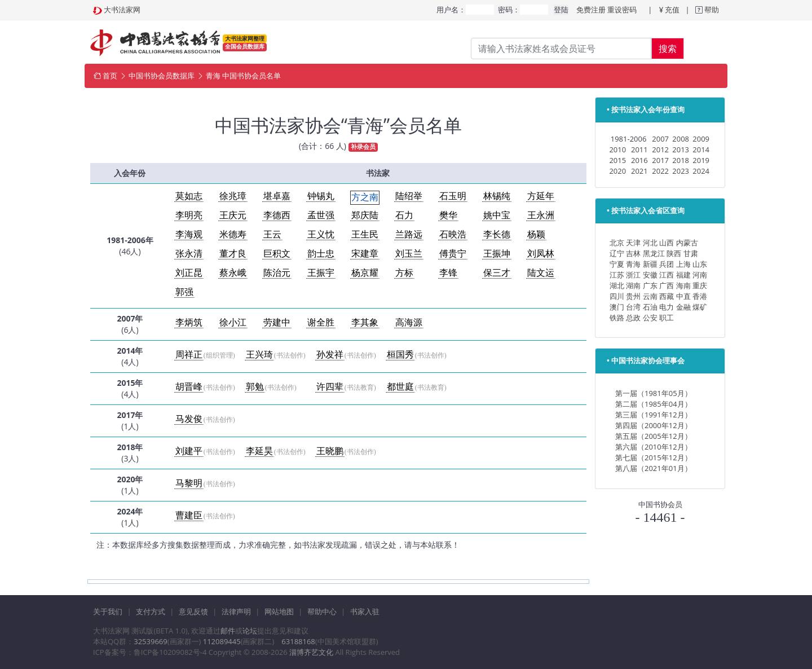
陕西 (674, 253)
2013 (681, 149)
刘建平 (189, 451)
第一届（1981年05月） (654, 393)
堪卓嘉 (277, 196)
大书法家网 (122, 10)
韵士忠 (321, 254)
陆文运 (541, 273)
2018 (681, 160)
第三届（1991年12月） (654, 415)
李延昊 (259, 451)
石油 (650, 307)
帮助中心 (322, 611)
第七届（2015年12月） (654, 457)
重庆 (700, 285)
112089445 (222, 641)
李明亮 (189, 215)
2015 (617, 160)
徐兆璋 (233, 196)
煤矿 (700, 307)
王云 (272, 234)
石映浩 (453, 234)
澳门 (617, 307)
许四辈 (330, 387)
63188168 (298, 641)
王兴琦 (259, 355)
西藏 (667, 296)
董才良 (233, 254)
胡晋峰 (189, 387)
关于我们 (108, 611)
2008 (681, 139)
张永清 (189, 254)
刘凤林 (541, 254)
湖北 (617, 285)
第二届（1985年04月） (654, 404)
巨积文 (277, 254)
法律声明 (236, 611)
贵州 (633, 296)
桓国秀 (400, 355)
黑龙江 (654, 253)
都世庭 (400, 387)
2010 (617, 149)
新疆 (650, 264)
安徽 (650, 275)
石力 (404, 215)
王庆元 (233, 215)
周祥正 (189, 355)
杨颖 (536, 234)
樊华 (448, 215)
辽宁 (617, 253)
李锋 (448, 273)
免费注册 (591, 10)
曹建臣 (189, 515)
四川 (617, 296)
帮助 (711, 10)
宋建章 (365, 254)
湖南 (633, 285)
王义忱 (321, 234)
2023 (681, 171)
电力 (667, 307)
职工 (667, 318)
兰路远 (409, 234)
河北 (650, 243)
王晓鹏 (330, 451)
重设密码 (622, 10)
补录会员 (363, 147)
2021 (639, 171)
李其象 (365, 322)
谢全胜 (321, 322)
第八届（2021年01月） (654, 468)
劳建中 (277, 322)
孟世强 (321, 215)
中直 (683, 296)
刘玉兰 (409, 254)
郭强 (184, 292)
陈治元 (277, 273)
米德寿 (233, 234)
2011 (639, 149)
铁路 (617, 318)
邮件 (228, 631)
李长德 (497, 234)
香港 (700, 296)
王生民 (365, 234)
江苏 (617, 275)
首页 (110, 76)
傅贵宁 (453, 254)
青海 (633, 264)
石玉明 (453, 196)
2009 (701, 139)
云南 (650, 296)
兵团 (667, 264)
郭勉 (255, 387)
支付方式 (151, 611)
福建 (683, 275)
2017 (660, 160)
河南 (700, 275)
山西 (667, 243)
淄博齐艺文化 (311, 652)
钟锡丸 (321, 196)
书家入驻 (365, 611)
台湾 (633, 307)
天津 (633, 243)
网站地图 (279, 611)
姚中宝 (497, 215)
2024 (701, 171)
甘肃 (691, 253)
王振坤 (497, 254)
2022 (660, 171)
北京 (617, 243)
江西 (667, 275)
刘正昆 (189, 273)
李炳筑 (189, 322)
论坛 (250, 631)
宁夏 (617, 264)
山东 (700, 264)
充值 (672, 10)
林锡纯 (497, 196)
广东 (650, 285)
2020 (617, 171)
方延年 (541, 196)
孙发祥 (330, 355)
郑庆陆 (365, 215)
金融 (683, 307)
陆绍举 (409, 196)
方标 (404, 273)
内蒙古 (687, 243)
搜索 (668, 49)
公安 (650, 318)
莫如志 (189, 196)
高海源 (409, 322)
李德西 (277, 215)
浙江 (633, 275)
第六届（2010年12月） (654, 447)
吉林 (633, 253)
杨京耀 (365, 273)
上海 (683, 264)
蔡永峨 (233, 273)
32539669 (150, 641)
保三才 (497, 273)
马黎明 (189, 483)
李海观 (189, 234)
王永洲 (541, 215)
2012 (660, 149)
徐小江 (233, 322)
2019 (701, 160)
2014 (701, 149)
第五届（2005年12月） (654, 436)
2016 (639, 160)
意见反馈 (193, 611)
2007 (660, 139)
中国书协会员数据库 (162, 76)
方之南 (365, 197)
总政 (633, 318)
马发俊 (189, 419)
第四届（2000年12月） (654, 425)
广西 (667, 285)
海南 (683, 285)
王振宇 (321, 273)
